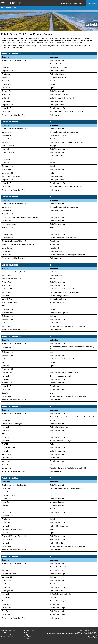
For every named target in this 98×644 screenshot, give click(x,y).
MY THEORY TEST (12, 3)
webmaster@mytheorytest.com (87, 632)
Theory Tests (65, 3)
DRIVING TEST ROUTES (9, 8)
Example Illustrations (27, 636)
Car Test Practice (6, 634)
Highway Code (79, 3)
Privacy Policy (92, 637)
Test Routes (92, 3)
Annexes (26, 639)
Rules (26, 633)
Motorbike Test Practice (8, 636)
